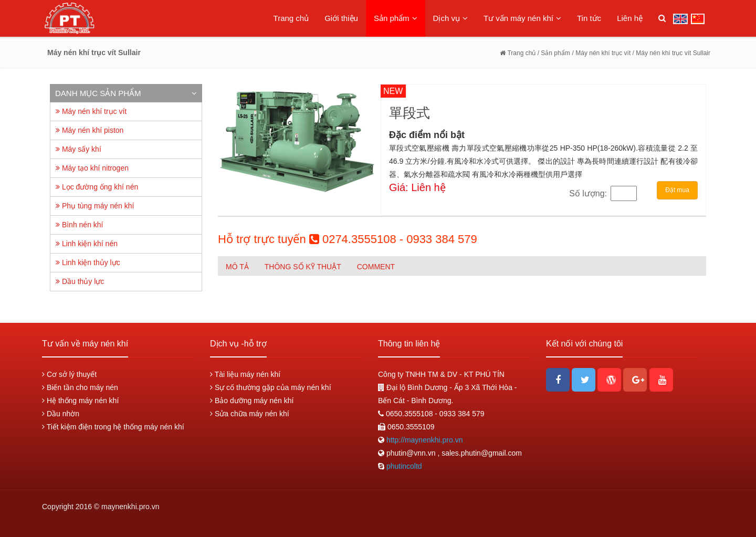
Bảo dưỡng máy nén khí (252, 401)
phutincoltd (404, 466)
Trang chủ (291, 18)
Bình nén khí (80, 225)
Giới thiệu (341, 18)
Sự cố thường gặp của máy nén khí (271, 387)
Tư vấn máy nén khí (522, 18)
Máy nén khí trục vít (91, 111)
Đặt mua (677, 190)
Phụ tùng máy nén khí (95, 206)
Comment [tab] (376, 267)
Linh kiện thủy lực (88, 262)
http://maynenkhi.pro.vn (423, 440)
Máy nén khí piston (90, 130)
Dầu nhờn (61, 414)
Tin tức (589, 18)
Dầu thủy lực (80, 281)
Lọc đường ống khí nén (97, 187)
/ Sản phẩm (553, 53)
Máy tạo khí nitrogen (92, 168)
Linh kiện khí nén (87, 244)
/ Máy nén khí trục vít (602, 53)
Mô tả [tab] (237, 267)
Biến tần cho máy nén (80, 387)
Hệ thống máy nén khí (80, 401)
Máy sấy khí (78, 149)
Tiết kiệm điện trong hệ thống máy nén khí (113, 427)
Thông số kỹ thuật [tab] (303, 267)
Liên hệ (630, 18)
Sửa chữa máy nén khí (250, 414)
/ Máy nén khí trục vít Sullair (671, 53)
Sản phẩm (396, 18)
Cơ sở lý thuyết (69, 374)
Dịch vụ (450, 18)
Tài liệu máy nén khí (245, 374)
